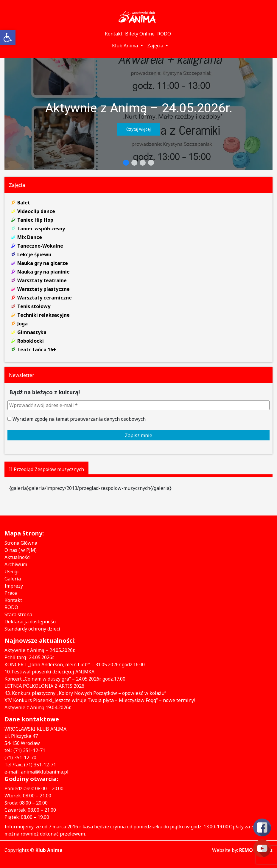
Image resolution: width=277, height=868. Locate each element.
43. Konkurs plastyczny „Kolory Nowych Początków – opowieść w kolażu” (85, 693)
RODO (11, 607)
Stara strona (18, 614)
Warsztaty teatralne (42, 280)
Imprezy (14, 586)
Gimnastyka (32, 332)
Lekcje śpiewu (34, 254)
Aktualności (18, 557)
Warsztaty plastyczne (43, 289)
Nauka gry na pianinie (43, 272)
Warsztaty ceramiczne (45, 298)
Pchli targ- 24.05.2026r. (29, 657)
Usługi (12, 572)
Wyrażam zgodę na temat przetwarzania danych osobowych (77, 419)
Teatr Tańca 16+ (37, 350)
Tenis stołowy (34, 306)
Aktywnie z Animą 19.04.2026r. (38, 707)
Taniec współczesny (41, 229)
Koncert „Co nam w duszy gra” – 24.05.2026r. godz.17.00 (65, 679)
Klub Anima (49, 850)
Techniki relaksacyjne (43, 315)
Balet (24, 203)
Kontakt (13, 600)
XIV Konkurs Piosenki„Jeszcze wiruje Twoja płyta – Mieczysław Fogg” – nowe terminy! (100, 700)
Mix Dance (30, 237)
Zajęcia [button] (156, 46)
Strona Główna (21, 543)
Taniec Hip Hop (35, 220)
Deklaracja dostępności (31, 622)
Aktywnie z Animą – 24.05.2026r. (139, 108)
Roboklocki (31, 341)
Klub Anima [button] (126, 46)
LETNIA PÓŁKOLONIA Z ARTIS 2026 (44, 686)
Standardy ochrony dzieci (32, 629)
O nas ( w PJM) (21, 550)
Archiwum (16, 564)
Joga (22, 324)
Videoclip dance (36, 211)
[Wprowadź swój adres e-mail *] (138, 405)
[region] (138, 114)
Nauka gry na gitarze (43, 263)
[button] (138, 114)
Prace (11, 593)
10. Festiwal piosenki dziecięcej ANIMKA (49, 672)
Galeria (13, 579)
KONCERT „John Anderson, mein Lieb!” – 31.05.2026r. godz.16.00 (75, 664)
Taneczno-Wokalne (40, 246)
